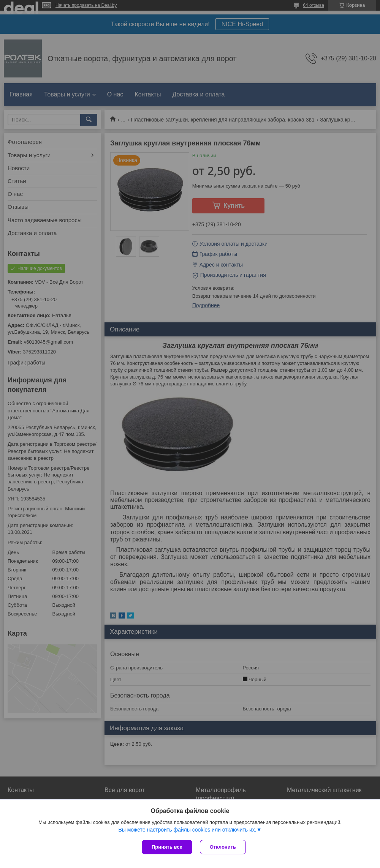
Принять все (167, 847)
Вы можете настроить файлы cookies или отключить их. (187, 830)
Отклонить (223, 847)
